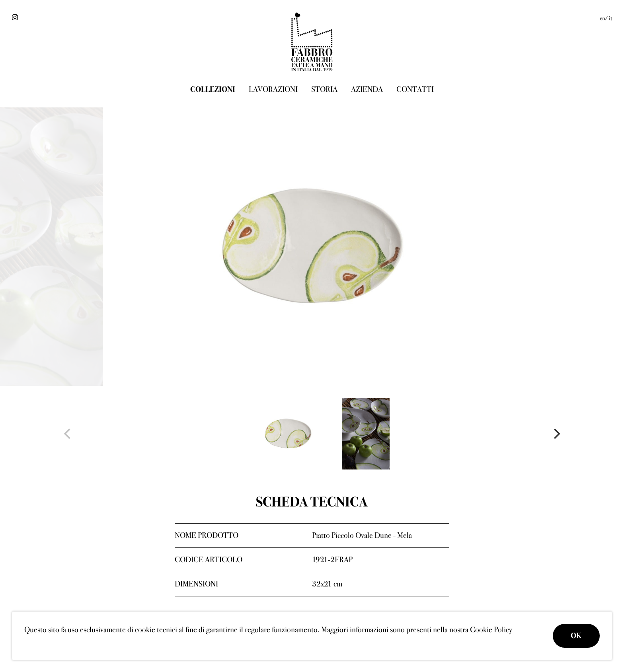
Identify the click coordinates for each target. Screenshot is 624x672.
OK (576, 636)
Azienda (367, 89)
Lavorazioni (273, 89)
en (602, 18)
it (610, 18)
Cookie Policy (491, 630)
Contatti (415, 89)
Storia (324, 89)
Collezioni (213, 89)
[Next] (556, 434)
